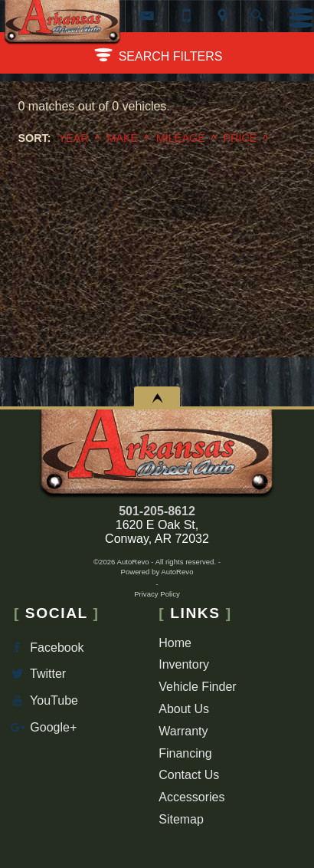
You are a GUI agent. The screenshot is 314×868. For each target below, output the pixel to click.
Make (122, 138)
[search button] (257, 11)
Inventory (184, 664)
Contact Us (189, 775)
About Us (184, 709)
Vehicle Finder (197, 687)
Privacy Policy (157, 594)
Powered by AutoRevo (157, 572)
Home (175, 643)
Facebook (46, 648)
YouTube (43, 700)
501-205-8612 (157, 511)
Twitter (37, 674)
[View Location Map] (223, 16)
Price (240, 138)
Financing (185, 753)
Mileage (181, 138)
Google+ (42, 727)
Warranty (183, 731)
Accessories (191, 797)
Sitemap (181, 819)
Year (74, 138)
